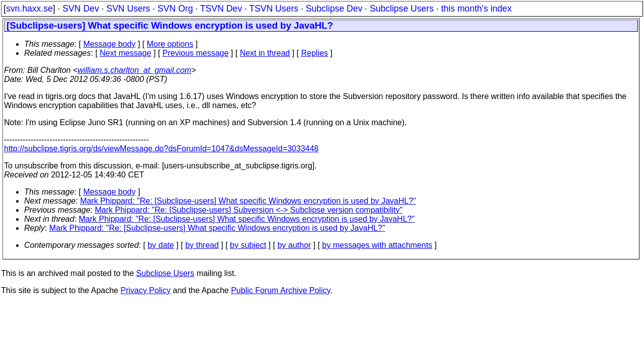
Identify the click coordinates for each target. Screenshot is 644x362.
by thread (202, 245)
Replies (315, 53)
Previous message (196, 53)
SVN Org (175, 9)
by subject (248, 245)
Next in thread (265, 53)
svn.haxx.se (29, 9)
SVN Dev (80, 9)
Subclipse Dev (334, 9)
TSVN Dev (221, 9)
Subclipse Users (402, 9)
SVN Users (128, 9)
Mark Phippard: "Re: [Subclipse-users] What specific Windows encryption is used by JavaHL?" (248, 201)
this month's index (476, 9)
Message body (109, 44)
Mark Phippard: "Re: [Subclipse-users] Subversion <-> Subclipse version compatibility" (249, 210)
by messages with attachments (377, 245)
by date (160, 245)
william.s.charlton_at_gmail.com (134, 70)
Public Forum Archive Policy (280, 290)
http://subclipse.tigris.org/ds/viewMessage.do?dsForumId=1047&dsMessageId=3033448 (161, 149)
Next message (125, 53)
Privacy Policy (145, 290)
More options (170, 44)
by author (294, 245)
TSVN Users (274, 9)
